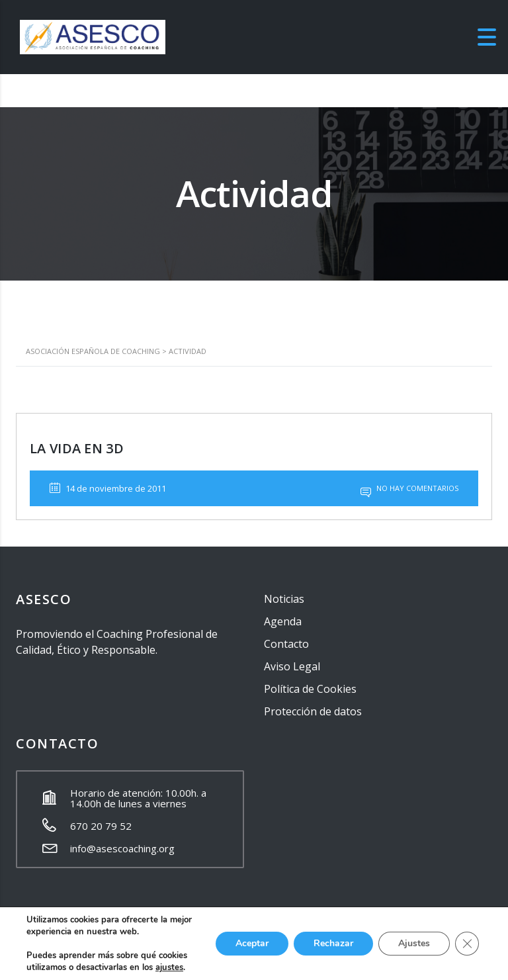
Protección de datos (313, 711)
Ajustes (414, 943)
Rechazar (333, 943)
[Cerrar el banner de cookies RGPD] (467, 944)
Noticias (284, 599)
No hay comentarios (409, 488)
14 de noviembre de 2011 (108, 488)
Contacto (286, 644)
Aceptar (252, 943)
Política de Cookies (310, 689)
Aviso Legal (292, 666)
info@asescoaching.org (122, 848)
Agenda (283, 621)
